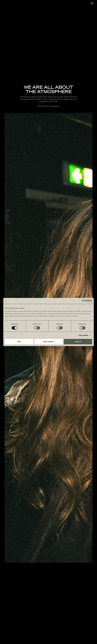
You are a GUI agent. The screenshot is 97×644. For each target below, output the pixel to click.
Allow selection (48, 342)
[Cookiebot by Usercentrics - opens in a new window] (83, 301)
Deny (19, 342)
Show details (83, 335)
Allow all (78, 342)
